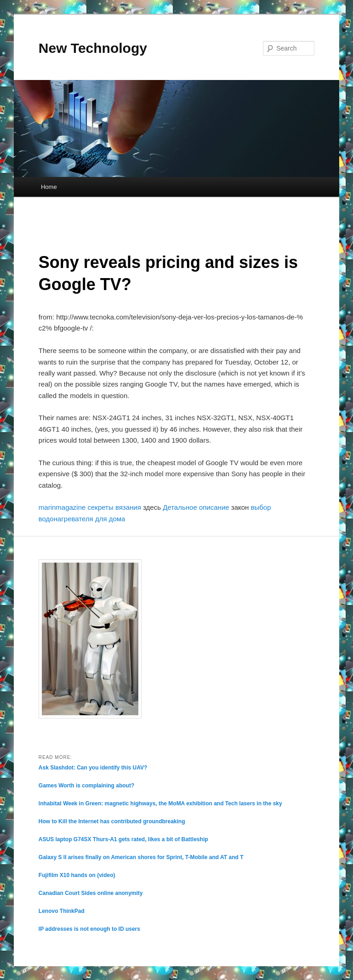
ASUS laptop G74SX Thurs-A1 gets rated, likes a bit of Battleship (123, 839)
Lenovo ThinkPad (62, 911)
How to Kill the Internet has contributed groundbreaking (112, 821)
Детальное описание (196, 507)
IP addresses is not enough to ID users (89, 929)
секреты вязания (114, 507)
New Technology (93, 48)
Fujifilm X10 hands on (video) (77, 875)
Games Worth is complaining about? (86, 786)
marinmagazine (62, 507)
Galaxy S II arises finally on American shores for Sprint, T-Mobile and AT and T (141, 857)
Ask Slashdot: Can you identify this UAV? (93, 768)
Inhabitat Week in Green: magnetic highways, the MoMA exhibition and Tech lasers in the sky (160, 803)
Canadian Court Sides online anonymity (91, 893)
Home (49, 187)
